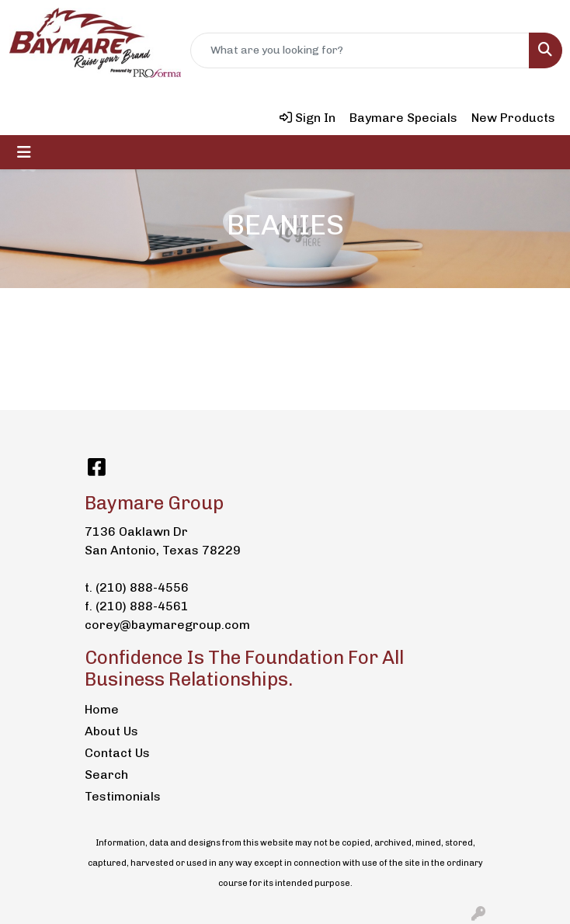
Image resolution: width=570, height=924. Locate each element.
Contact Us (117, 753)
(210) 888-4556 (142, 587)
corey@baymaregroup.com (167, 625)
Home (102, 709)
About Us (111, 731)
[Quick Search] (360, 50)
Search (106, 775)
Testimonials (123, 796)
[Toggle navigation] (24, 152)
